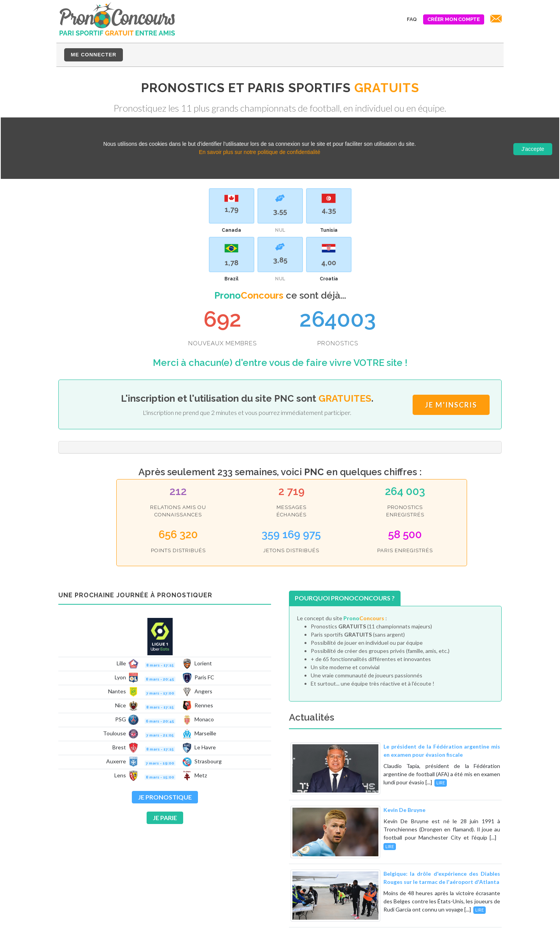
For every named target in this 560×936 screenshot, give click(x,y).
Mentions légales (449, 925)
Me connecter (94, 55)
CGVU (408, 925)
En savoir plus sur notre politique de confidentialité (259, 152)
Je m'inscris (451, 372)
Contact (492, 925)
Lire (441, 717)
